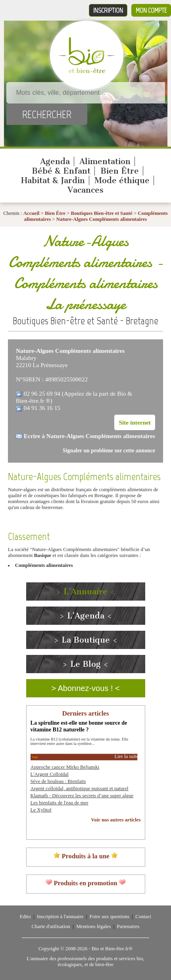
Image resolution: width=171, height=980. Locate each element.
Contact (143, 917)
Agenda (55, 161)
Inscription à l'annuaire (60, 917)
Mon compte (151, 10)
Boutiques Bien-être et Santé (102, 213)
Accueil (32, 213)
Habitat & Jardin (53, 180)
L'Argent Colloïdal (50, 774)
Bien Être (120, 171)
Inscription (108, 10)
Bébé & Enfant (61, 171)
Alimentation (105, 161)
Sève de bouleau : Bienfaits (58, 781)
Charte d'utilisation (51, 926)
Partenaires (128, 926)
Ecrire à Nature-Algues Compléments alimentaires (89, 436)
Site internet (135, 422)
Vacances (85, 190)
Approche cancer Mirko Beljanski (65, 767)
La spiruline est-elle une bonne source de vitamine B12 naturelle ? (79, 726)
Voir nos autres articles (116, 820)
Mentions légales (93, 926)
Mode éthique (122, 180)
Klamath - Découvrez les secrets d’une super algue (82, 796)
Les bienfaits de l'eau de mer (60, 803)
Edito (25, 917)
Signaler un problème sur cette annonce (109, 451)
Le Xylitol (41, 810)
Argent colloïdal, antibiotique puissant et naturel (80, 789)
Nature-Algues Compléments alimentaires (102, 219)
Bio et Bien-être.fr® (112, 949)
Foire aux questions (110, 917)
